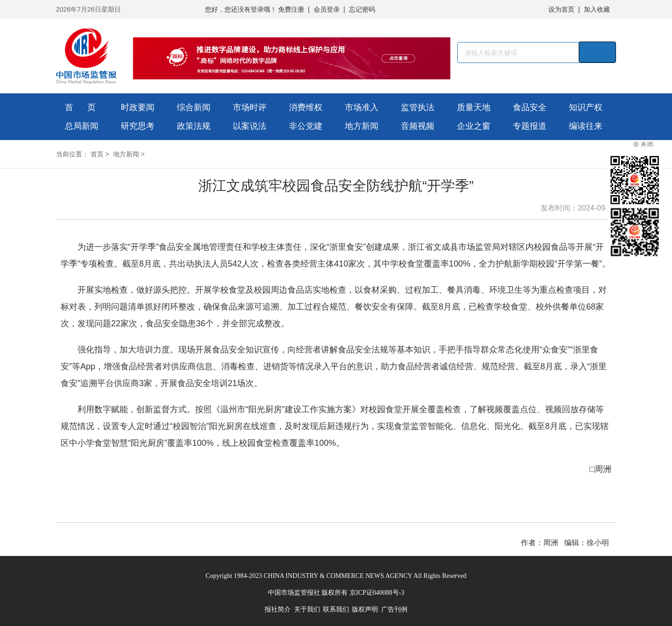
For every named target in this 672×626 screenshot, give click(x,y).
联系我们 (336, 609)
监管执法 (418, 107)
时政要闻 (138, 107)
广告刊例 (394, 609)
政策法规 (194, 126)
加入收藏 (597, 9)
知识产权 (586, 107)
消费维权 (306, 107)
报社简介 (278, 609)
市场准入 (362, 107)
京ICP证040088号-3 (377, 593)
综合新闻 (194, 107)
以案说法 (250, 126)
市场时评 (250, 107)
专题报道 (530, 126)
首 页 (80, 107)
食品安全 (530, 107)
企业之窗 (474, 126)
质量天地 (474, 107)
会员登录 (327, 9)
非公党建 (306, 126)
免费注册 (291, 9)
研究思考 (138, 126)
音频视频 (418, 126)
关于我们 (307, 609)
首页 (97, 154)
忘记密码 (362, 9)
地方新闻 (362, 126)
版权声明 (365, 609)
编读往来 (586, 126)
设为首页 (561, 9)
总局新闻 (82, 126)
